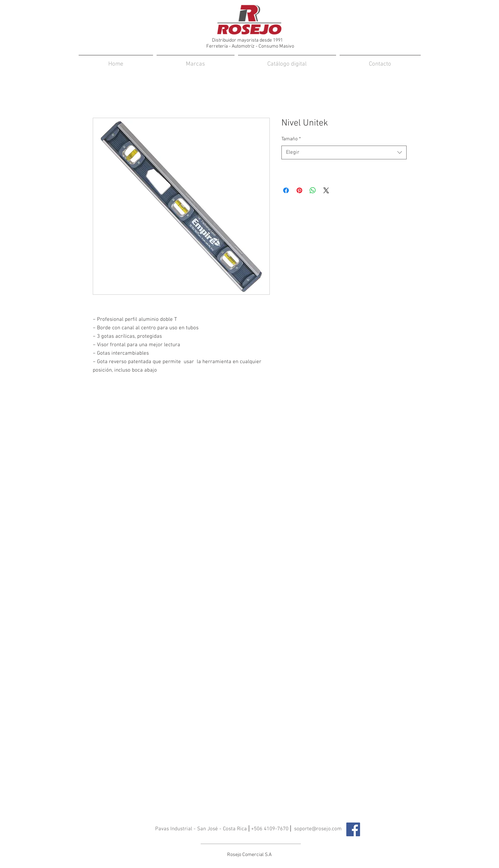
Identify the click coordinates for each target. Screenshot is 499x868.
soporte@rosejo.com (318, 829)
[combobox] (344, 152)
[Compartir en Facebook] (286, 190)
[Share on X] (326, 190)
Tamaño (291, 139)
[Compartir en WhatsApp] (313, 190)
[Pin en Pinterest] (299, 190)
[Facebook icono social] (353, 829)
